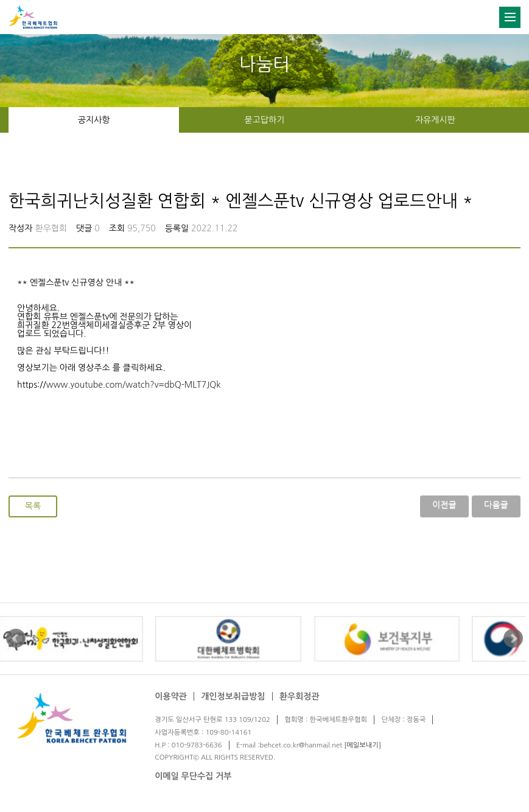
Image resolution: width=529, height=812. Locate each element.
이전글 (444, 505)
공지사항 (94, 120)
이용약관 (171, 696)
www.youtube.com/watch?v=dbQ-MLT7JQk (134, 385)
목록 (33, 506)
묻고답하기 (265, 120)
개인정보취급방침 (233, 696)
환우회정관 (300, 696)
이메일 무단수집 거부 (193, 776)
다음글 (496, 505)
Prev (16, 639)
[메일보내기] (363, 745)
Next (513, 639)
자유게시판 (435, 120)
